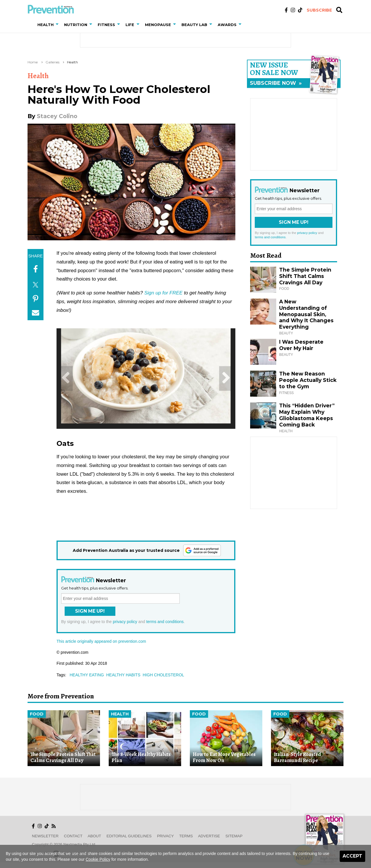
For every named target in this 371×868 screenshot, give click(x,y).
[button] (58, 25)
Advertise (209, 836)
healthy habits (123, 675)
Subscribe (319, 10)
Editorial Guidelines (129, 836)
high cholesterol (163, 675)
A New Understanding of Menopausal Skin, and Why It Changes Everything (306, 314)
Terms (186, 836)
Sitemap (234, 836)
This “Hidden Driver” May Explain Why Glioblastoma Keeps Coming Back (307, 415)
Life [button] (130, 25)
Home (33, 62)
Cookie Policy (98, 859)
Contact (73, 836)
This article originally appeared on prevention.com (101, 641)
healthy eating (87, 675)
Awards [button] (227, 25)
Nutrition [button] (76, 25)
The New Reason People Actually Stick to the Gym (308, 380)
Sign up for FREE (163, 293)
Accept (352, 856)
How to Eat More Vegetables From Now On (224, 757)
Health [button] (46, 25)
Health (72, 62)
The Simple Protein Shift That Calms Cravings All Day (305, 276)
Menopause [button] (158, 25)
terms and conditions (165, 622)
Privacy (166, 836)
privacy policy (125, 622)
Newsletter (45, 836)
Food (37, 714)
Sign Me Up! (90, 611)
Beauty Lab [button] (194, 25)
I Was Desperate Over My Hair (301, 345)
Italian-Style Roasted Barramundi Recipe (298, 757)
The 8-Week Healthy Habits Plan (141, 757)
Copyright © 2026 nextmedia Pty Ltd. (64, 844)
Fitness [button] (106, 25)
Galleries (52, 62)
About (94, 836)
